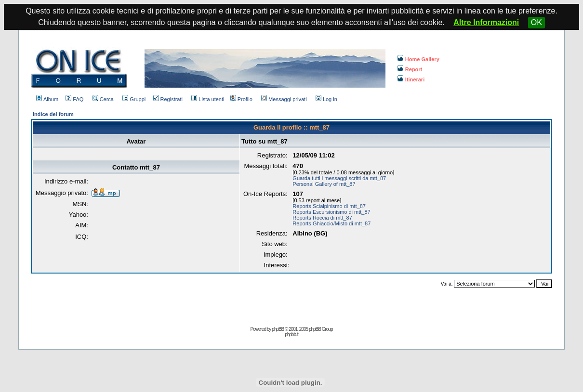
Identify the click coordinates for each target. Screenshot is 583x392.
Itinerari (411, 79)
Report (410, 69)
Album (47, 99)
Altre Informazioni (486, 22)
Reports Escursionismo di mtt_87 (331, 212)
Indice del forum (53, 114)
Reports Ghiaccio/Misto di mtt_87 (331, 223)
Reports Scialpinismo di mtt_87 (329, 206)
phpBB (278, 329)
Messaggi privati (284, 99)
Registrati (168, 99)
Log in (326, 99)
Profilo (241, 99)
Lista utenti (208, 99)
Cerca (103, 99)
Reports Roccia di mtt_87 (322, 218)
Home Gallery (418, 59)
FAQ (74, 99)
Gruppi (134, 99)
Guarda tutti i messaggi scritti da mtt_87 (339, 178)
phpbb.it (291, 334)
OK (537, 22)
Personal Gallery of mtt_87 (324, 184)
